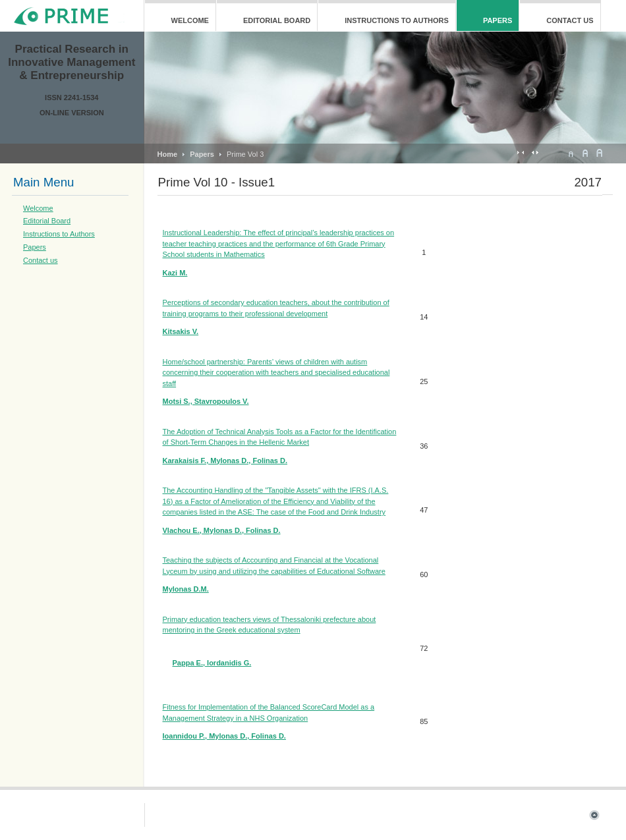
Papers (202, 154)
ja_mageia (71, 16)
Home (168, 154)
